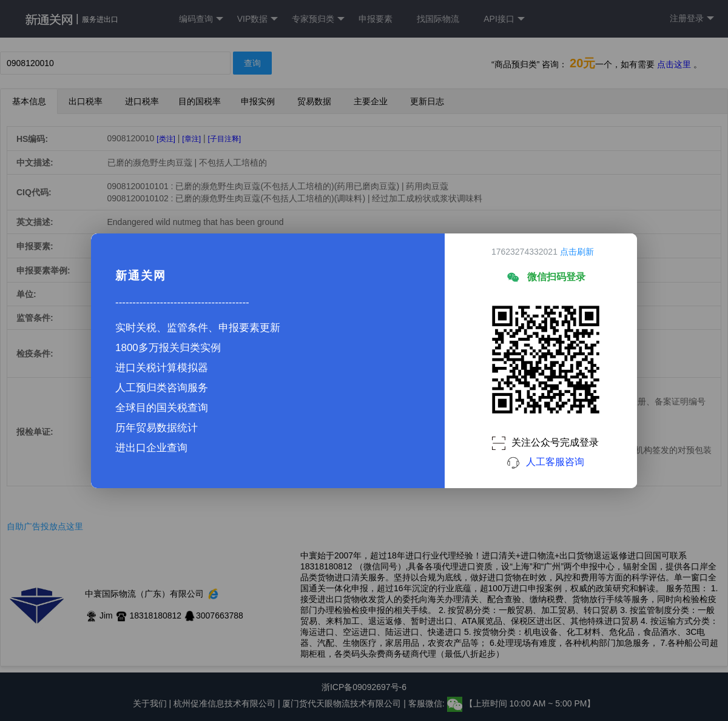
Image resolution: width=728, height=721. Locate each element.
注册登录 (692, 18)
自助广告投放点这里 (45, 526)
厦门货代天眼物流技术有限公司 (343, 703)
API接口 (504, 19)
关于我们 (150, 703)
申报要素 (376, 19)
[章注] (191, 139)
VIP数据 (258, 19)
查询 (252, 63)
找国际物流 (438, 19)
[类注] (166, 139)
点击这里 (674, 64)
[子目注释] (224, 139)
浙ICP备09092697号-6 (364, 687)
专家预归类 (318, 19)
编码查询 (201, 19)
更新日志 (427, 101)
